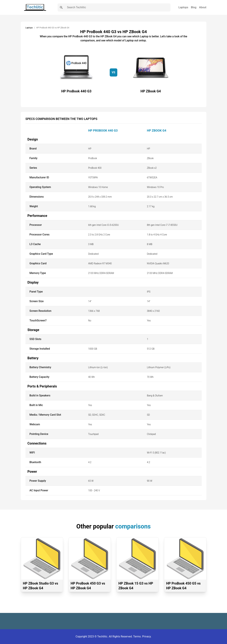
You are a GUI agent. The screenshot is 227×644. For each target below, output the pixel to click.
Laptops (183, 7)
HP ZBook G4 (157, 130)
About (203, 7)
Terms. (138, 636)
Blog (194, 7)
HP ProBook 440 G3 (103, 130)
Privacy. (147, 636)
